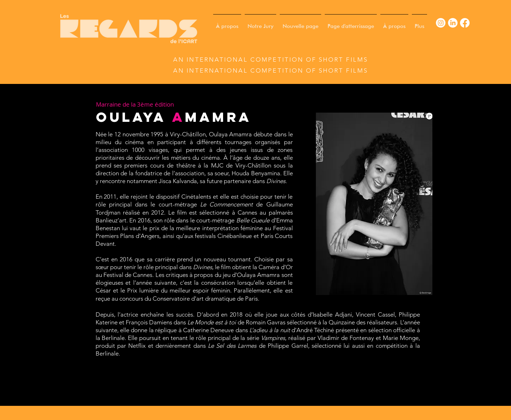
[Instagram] (441, 23)
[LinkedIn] (453, 23)
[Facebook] (465, 23)
